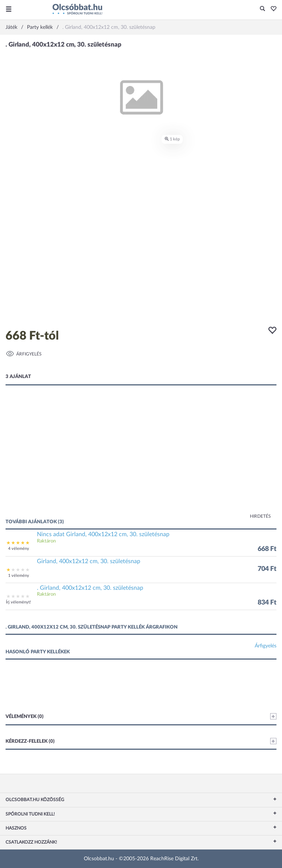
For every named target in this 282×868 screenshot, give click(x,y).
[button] (271, 9)
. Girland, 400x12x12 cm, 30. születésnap (90, 588)
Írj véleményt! (18, 602)
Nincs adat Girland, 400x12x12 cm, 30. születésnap (103, 534)
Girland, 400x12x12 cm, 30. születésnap (89, 561)
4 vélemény (19, 549)
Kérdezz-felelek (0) (141, 741)
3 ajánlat (18, 377)
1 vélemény (19, 576)
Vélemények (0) (141, 716)
